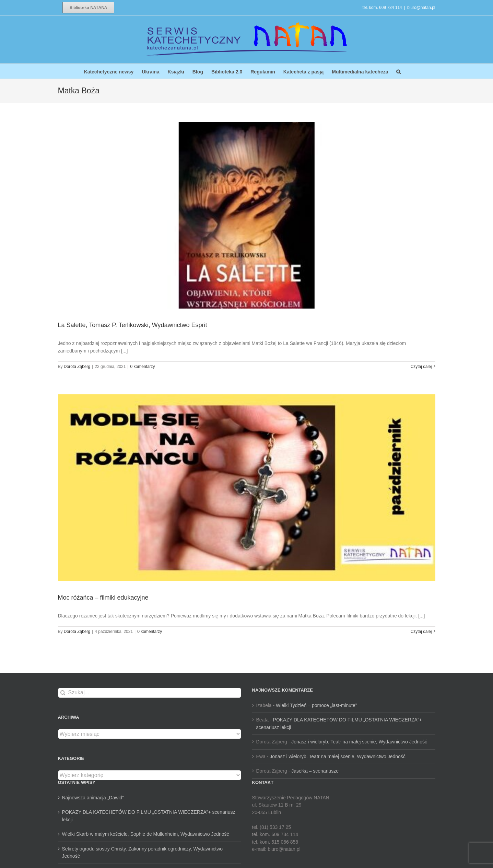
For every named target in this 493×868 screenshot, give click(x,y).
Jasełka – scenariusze (315, 771)
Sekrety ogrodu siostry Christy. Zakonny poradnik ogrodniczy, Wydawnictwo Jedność (143, 853)
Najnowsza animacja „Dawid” (93, 798)
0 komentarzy (143, 367)
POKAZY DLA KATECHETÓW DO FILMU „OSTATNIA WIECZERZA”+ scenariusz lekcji (149, 816)
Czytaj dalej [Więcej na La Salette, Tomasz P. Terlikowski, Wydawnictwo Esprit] (421, 367)
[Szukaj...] (150, 693)
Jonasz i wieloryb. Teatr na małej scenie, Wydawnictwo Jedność (359, 742)
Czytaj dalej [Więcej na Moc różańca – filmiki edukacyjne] (421, 632)
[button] (398, 71)
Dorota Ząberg (77, 367)
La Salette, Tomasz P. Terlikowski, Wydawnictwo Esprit (133, 325)
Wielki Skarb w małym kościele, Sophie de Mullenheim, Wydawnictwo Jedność (146, 834)
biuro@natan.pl (421, 8)
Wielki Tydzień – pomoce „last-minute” (316, 705)
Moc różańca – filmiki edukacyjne (103, 598)
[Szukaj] (63, 693)
